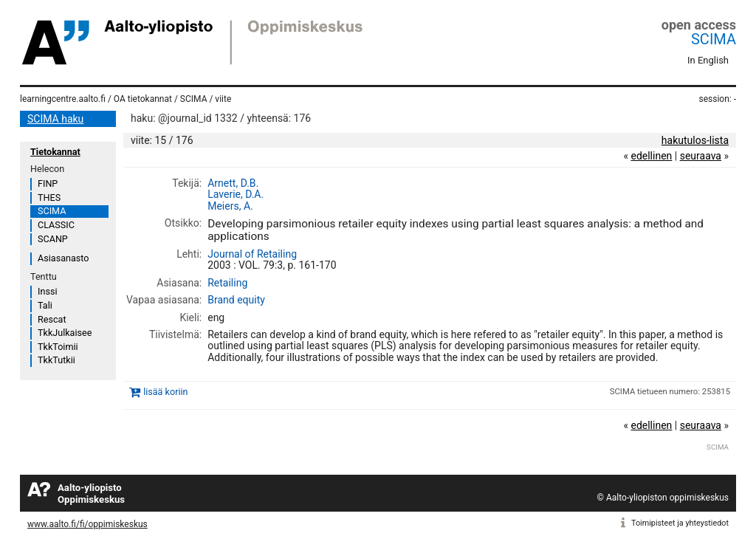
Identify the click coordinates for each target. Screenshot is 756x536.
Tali (45, 305)
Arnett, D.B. (233, 183)
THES (49, 197)
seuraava (701, 156)
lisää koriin (165, 392)
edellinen (651, 156)
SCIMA (714, 39)
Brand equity (236, 300)
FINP (48, 183)
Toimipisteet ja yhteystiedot (680, 523)
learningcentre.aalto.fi (63, 99)
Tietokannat (55, 152)
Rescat (52, 319)
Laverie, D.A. (236, 194)
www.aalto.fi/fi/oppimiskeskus (87, 524)
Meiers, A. (230, 206)
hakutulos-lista (695, 140)
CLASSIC (56, 225)
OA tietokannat (143, 99)
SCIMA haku (55, 119)
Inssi (47, 291)
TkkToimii (58, 347)
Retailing (227, 283)
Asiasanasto (63, 258)
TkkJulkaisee (65, 333)
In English (708, 60)
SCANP (53, 239)
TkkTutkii (56, 360)
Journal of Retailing (252, 254)
